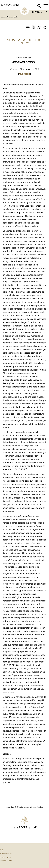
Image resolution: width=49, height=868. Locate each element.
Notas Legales (6, 854)
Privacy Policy (6, 861)
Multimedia (24, 74)
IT (39, 40)
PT (27, 43)
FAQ (1, 850)
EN (19, 40)
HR (34, 40)
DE (14, 40)
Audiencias (7, 17)
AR (8, 40)
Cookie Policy (5, 857)
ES (24, 40)
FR (29, 40)
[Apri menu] (45, 6)
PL (22, 43)
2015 (16, 17)
